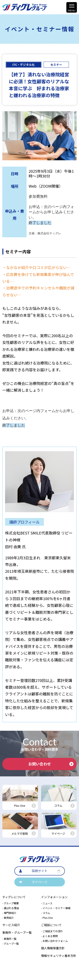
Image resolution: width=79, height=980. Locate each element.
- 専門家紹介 (9, 913)
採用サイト (39, 871)
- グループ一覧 (11, 944)
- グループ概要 (11, 903)
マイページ (39, 882)
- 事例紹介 (8, 918)
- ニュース (47, 903)
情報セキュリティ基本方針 (59, 956)
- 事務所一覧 (9, 939)
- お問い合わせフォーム (54, 941)
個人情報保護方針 (53, 948)
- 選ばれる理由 (11, 908)
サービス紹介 (11, 925)
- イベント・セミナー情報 (56, 908)
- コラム (46, 913)
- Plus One (47, 918)
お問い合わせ (51, 764)
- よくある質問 (49, 936)
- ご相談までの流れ (52, 931)
